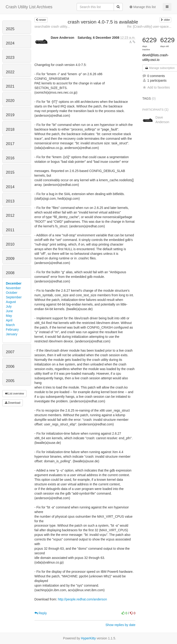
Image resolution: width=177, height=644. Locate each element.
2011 (10, 230)
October (12, 293)
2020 (10, 101)
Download (13, 403)
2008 (10, 273)
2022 (10, 72)
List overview (15, 394)
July (9, 306)
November (13, 288)
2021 (10, 86)
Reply (41, 613)
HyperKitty (88, 638)
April (9, 320)
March (10, 325)
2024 (10, 43)
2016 (10, 158)
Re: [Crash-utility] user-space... (149, 27)
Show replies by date (120, 625)
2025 (10, 29)
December (14, 283)
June (9, 311)
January (12, 334)
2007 (10, 352)
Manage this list (143, 7)
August (11, 302)
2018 (10, 129)
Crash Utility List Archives (29, 7)
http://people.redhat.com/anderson (82, 599)
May (9, 316)
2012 (10, 215)
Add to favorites (156, 87)
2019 (10, 115)
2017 (10, 144)
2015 (10, 172)
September (14, 297)
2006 (10, 367)
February (12, 329)
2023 (10, 58)
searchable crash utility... (52, 27)
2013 (10, 201)
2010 (10, 244)
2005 (10, 381)
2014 (10, 187)
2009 (10, 259)
